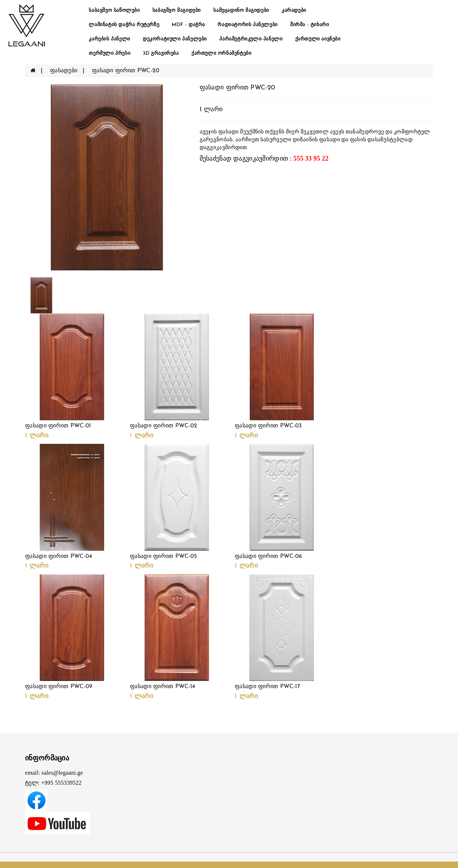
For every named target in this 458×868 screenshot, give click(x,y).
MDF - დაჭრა (188, 25)
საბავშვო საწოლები (114, 11)
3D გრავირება (161, 53)
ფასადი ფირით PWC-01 (58, 426)
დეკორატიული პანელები (175, 39)
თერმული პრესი (109, 53)
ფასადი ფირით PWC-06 (269, 556)
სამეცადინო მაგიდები (241, 11)
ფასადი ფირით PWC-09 (59, 687)
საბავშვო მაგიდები (177, 11)
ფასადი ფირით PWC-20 (126, 71)
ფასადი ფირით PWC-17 (267, 687)
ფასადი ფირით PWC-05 (164, 556)
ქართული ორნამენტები (221, 53)
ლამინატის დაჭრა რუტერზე (124, 25)
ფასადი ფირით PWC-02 (164, 426)
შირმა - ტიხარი (310, 25)
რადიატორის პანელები (247, 25)
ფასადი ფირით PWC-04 (59, 556)
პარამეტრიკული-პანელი (251, 39)
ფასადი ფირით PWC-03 (268, 426)
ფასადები (64, 71)
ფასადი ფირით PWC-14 (163, 687)
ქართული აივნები (318, 39)
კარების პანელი (109, 39)
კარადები (294, 11)
